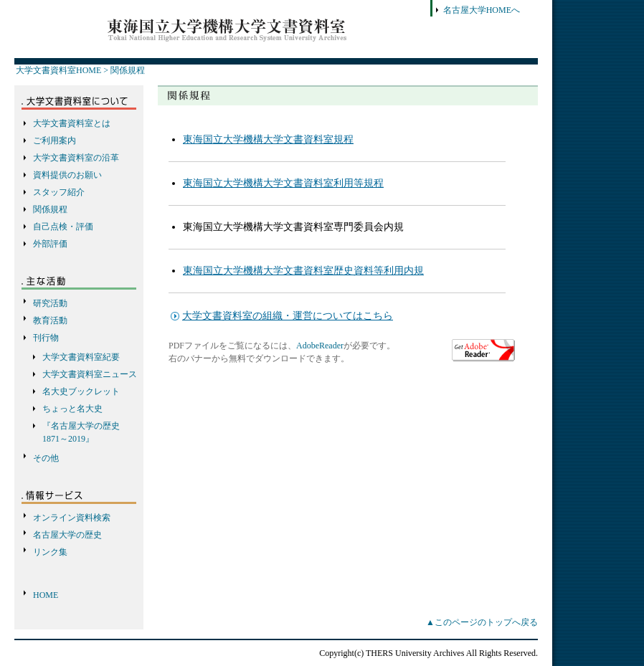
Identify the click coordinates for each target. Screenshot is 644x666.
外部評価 (50, 244)
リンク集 (50, 552)
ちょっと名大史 (72, 409)
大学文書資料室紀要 (81, 357)
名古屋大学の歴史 (67, 535)
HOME (46, 595)
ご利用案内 (55, 141)
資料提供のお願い (67, 175)
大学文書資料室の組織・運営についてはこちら (288, 316)
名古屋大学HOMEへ (482, 10)
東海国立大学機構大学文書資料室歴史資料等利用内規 (303, 271)
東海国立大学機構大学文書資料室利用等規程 (283, 183)
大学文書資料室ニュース (90, 374)
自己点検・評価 (63, 227)
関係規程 (128, 70)
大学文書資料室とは (72, 123)
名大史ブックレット (81, 391)
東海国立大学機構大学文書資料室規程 (268, 139)
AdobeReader (320, 346)
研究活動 (50, 303)
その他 (46, 458)
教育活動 (50, 320)
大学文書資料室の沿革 (76, 158)
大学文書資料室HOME (58, 70)
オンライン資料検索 (72, 518)
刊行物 (46, 338)
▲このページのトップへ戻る (482, 622)
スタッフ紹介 (59, 192)
